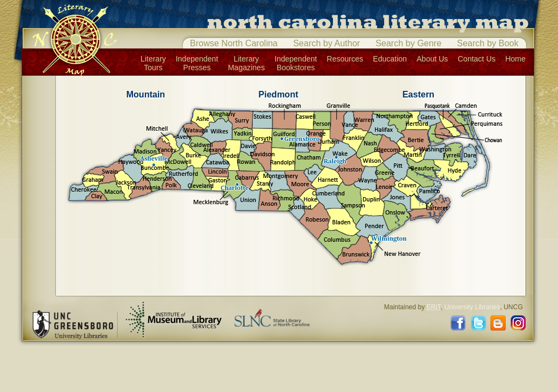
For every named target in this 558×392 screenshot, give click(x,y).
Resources (345, 59)
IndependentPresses (197, 63)
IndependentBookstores (296, 63)
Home (515, 59)
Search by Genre (408, 43)
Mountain (146, 94)
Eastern (418, 94)
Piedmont (278, 94)
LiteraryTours (153, 63)
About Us (433, 59)
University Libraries (472, 307)
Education (390, 59)
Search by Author (327, 43)
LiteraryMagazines (246, 63)
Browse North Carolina (234, 43)
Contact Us (477, 59)
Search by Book (488, 43)
